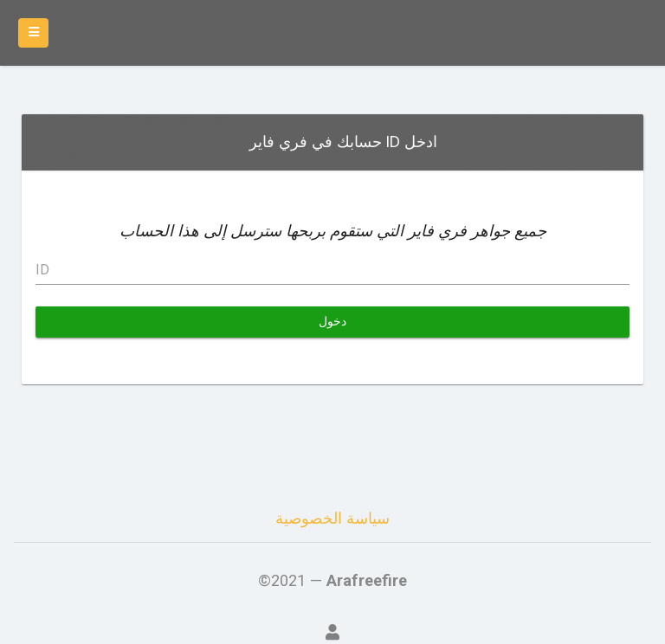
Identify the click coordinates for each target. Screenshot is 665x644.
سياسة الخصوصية (332, 518)
